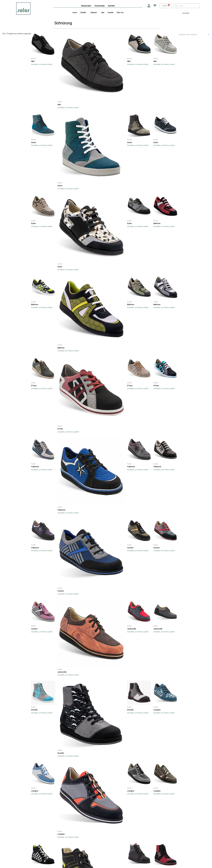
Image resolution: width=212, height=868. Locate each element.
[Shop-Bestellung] (193, 35)
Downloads (100, 6)
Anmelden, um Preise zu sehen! (42, 64)
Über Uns (120, 13)
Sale (103, 13)
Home (75, 13)
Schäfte (83, 13)
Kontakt (110, 13)
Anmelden (186, 13)
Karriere (111, 6)
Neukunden (86, 6)
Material (94, 13)
